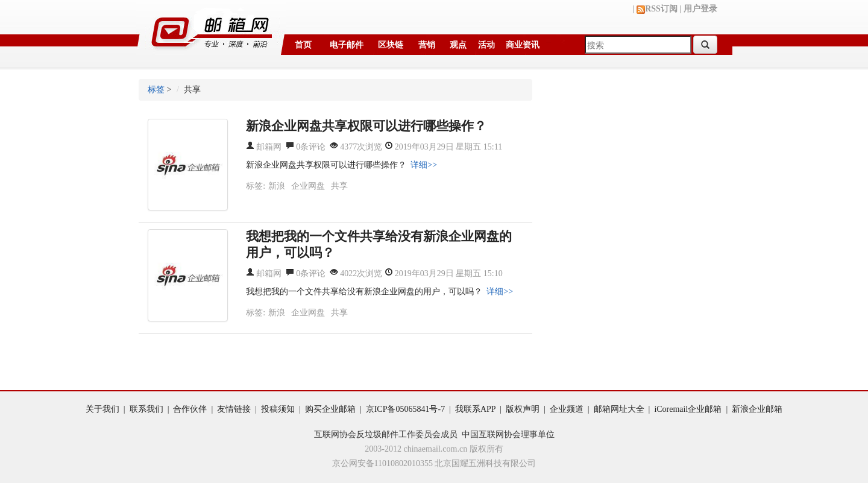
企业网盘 (308, 186)
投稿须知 (278, 409)
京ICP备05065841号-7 (405, 409)
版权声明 (523, 409)
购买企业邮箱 (330, 409)
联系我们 (146, 409)
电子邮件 (347, 45)
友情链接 (234, 409)
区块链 (391, 45)
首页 (303, 45)
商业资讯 (523, 45)
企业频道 (567, 409)
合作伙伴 (190, 409)
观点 (458, 45)
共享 (339, 186)
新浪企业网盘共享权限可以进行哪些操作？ (326, 165)
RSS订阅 (657, 9)
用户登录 (700, 9)
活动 (486, 45)
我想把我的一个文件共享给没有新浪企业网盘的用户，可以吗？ (364, 292)
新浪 (277, 186)
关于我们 (102, 409)
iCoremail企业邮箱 (688, 409)
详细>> (424, 165)
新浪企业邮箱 (757, 409)
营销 (427, 45)
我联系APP (475, 409)
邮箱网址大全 (619, 409)
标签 (156, 90)
